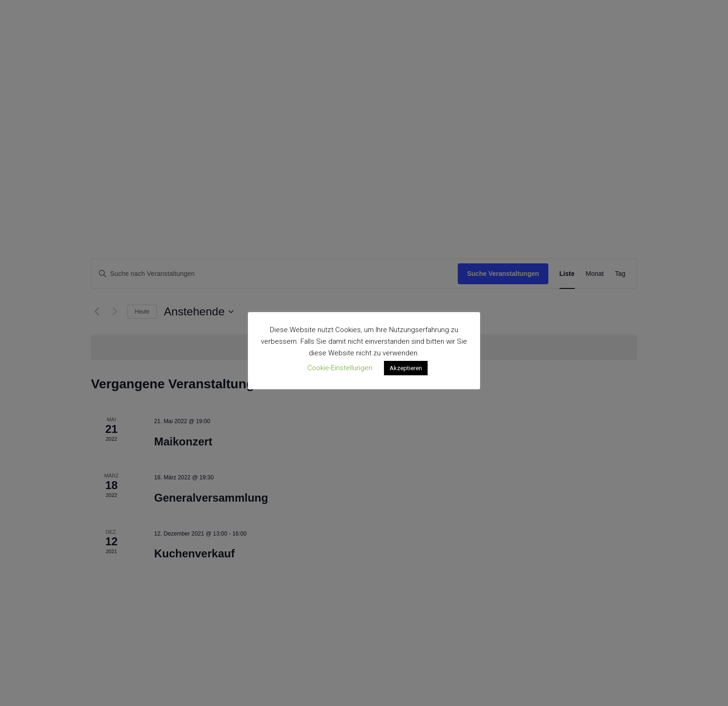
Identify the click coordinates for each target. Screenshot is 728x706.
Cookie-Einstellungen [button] (340, 368)
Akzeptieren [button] (406, 368)
